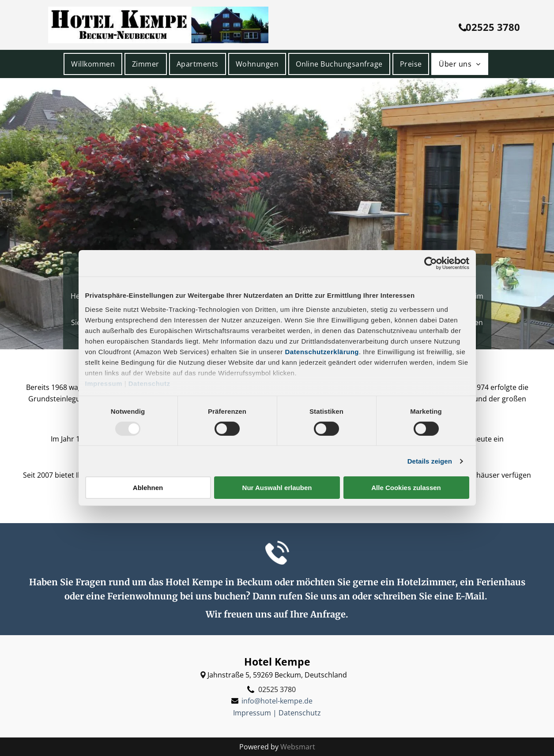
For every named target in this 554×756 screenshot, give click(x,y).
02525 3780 (277, 689)
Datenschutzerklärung (322, 351)
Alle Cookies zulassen (406, 488)
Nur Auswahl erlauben (277, 488)
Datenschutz (149, 383)
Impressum (104, 383)
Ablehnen (148, 488)
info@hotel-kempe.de (277, 701)
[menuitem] (94, 64)
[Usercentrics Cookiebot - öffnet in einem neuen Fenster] (431, 263)
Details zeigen (430, 461)
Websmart (298, 747)
